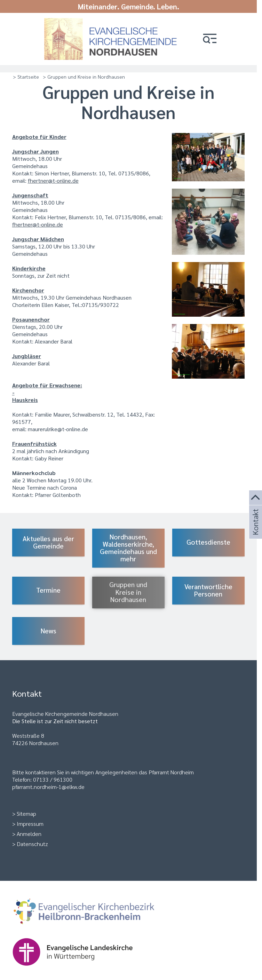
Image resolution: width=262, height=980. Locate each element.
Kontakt (255, 530)
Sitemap (26, 813)
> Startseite (26, 77)
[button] (210, 39)
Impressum (30, 824)
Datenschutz (32, 844)
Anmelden (29, 834)
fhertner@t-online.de (53, 180)
